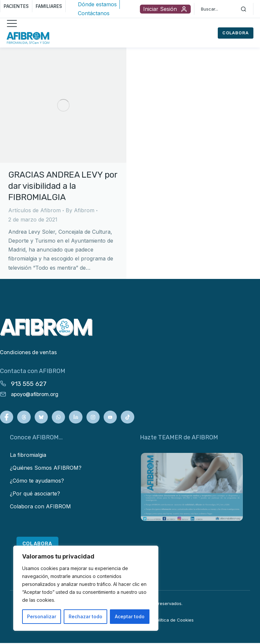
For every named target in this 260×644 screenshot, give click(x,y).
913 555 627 (29, 384)
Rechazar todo (85, 616)
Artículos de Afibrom (34, 210)
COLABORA (236, 33)
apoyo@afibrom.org (35, 394)
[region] (86, 588)
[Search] (244, 9)
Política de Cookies (174, 621)
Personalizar (42, 616)
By (80, 210)
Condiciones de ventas (28, 352)
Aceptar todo (130, 616)
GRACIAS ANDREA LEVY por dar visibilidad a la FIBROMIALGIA (63, 186)
